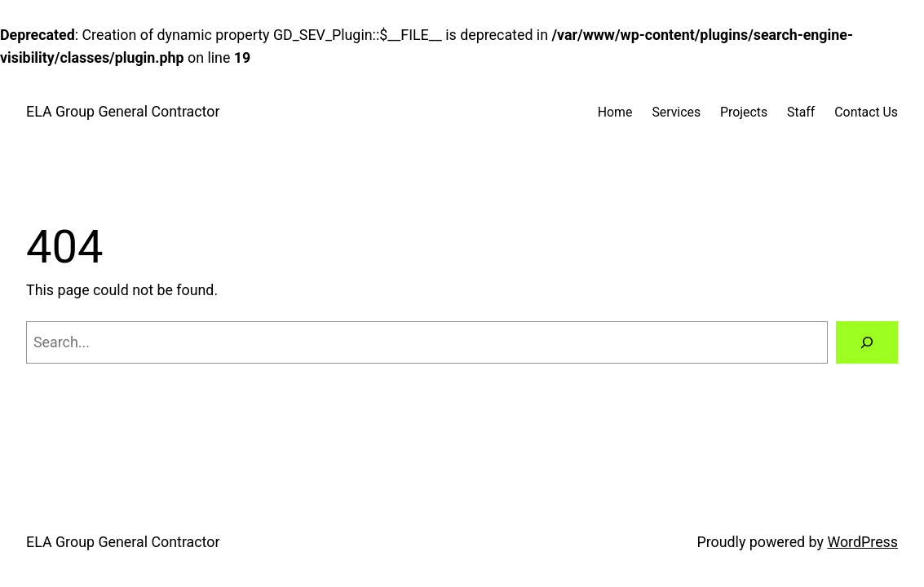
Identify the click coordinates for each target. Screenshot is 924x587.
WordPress (862, 542)
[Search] (867, 342)
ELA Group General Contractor (123, 111)
